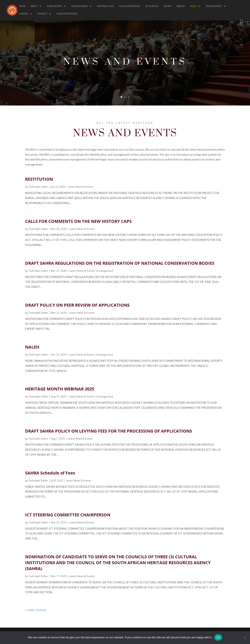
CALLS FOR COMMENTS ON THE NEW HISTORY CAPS (78, 221)
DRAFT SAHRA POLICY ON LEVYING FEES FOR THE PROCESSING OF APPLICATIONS (109, 431)
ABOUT (34, 6)
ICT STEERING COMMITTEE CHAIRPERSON (68, 515)
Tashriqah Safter (38, 187)
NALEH (32, 347)
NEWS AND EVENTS (125, 64)
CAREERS (24, 14)
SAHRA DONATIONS (67, 14)
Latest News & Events (81, 187)
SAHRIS (167, 6)
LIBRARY (181, 6)
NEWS (193, 6)
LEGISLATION (152, 6)
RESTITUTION (39, 179)
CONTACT (42, 14)
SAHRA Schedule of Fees (50, 473)
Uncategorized (104, 271)
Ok (218, 637)
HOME (22, 6)
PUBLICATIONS (55, 6)
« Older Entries (36, 610)
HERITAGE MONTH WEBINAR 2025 (60, 389)
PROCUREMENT (214, 6)
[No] (245, 637)
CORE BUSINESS (80, 6)
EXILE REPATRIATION (130, 6)
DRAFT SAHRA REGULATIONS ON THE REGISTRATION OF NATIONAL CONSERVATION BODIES (120, 263)
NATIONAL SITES (105, 6)
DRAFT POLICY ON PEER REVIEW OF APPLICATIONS (77, 305)
